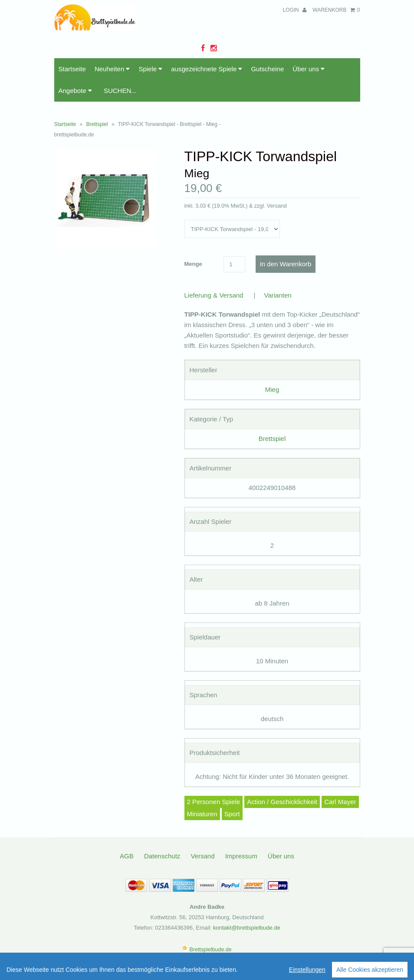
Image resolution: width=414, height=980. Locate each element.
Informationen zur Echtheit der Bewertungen (310, 971)
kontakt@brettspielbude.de (247, 928)
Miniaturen (202, 814)
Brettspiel (97, 124)
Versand (202, 856)
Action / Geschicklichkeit (282, 802)
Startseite (72, 69)
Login (294, 10)
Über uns (309, 69)
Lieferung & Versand (214, 295)
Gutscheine (267, 69)
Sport (232, 814)
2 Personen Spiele (214, 802)
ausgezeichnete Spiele (207, 69)
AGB (127, 856)
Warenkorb (336, 10)
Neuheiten (112, 69)
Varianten (278, 295)
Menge (193, 264)
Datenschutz (162, 856)
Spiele (150, 69)
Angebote (75, 91)
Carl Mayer (340, 802)
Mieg (272, 389)
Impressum (241, 856)
